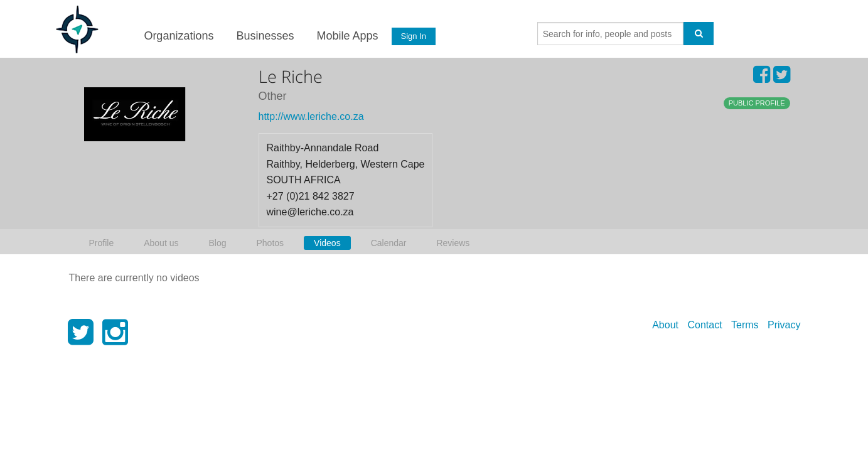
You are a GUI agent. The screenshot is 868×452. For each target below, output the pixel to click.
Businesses (265, 36)
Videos (327, 243)
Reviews (453, 243)
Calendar (389, 243)
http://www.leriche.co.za (311, 116)
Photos (270, 243)
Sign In (413, 36)
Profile (102, 243)
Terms (745, 325)
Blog (217, 243)
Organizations (179, 36)
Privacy (784, 325)
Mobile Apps (347, 36)
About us (161, 243)
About (665, 325)
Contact (705, 325)
